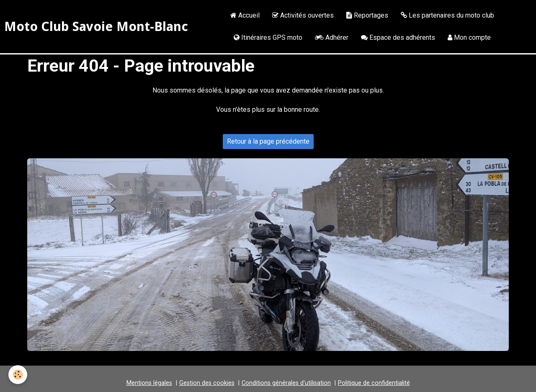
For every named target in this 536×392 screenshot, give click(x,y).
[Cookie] (18, 375)
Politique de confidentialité (374, 383)
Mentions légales (149, 383)
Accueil (245, 15)
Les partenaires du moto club (447, 15)
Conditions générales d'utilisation (286, 383)
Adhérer (332, 37)
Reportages (367, 15)
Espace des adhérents (398, 37)
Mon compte (469, 37)
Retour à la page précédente (268, 141)
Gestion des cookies (207, 383)
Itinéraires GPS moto (268, 37)
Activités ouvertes (303, 15)
